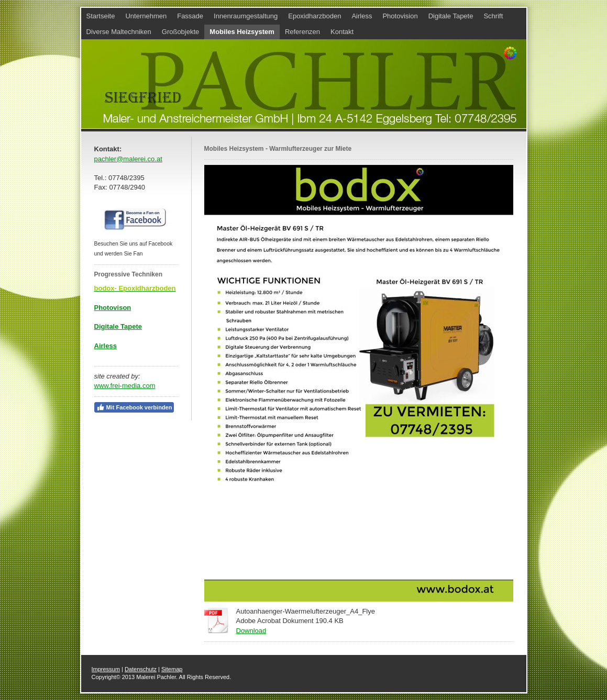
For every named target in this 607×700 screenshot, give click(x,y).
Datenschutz (141, 669)
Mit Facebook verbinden (134, 407)
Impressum (106, 669)
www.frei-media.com (125, 386)
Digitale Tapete (118, 326)
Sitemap (172, 669)
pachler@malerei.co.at (128, 159)
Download (251, 631)
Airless (106, 346)
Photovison (113, 308)
